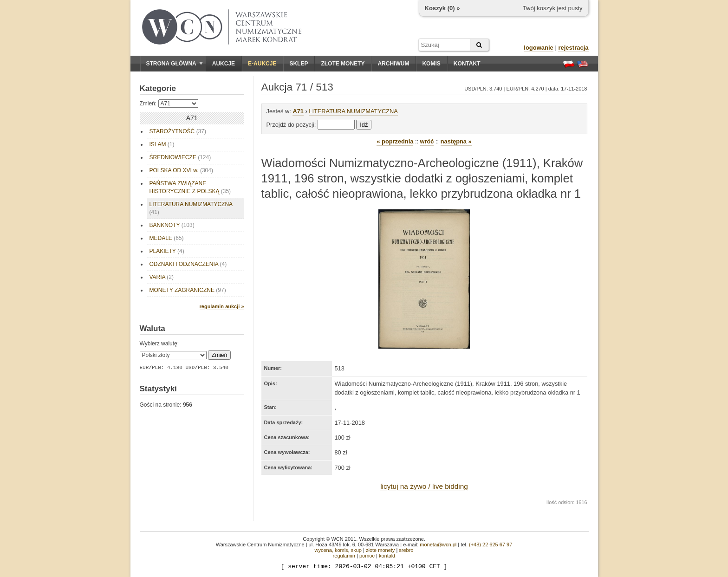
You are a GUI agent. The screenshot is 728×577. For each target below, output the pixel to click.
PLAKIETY (167, 251)
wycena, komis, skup (338, 550)
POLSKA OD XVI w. (181, 170)
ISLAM (162, 144)
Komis (431, 64)
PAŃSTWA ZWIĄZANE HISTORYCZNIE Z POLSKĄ (190, 187)
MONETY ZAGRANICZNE (188, 290)
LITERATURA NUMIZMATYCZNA (191, 208)
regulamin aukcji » (222, 306)
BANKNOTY (172, 225)
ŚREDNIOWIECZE (180, 157)
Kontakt (467, 64)
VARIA (162, 277)
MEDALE (167, 238)
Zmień (219, 355)
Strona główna (175, 64)
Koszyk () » (442, 8)
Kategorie (158, 88)
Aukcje (224, 64)
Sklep (299, 64)
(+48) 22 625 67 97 (491, 545)
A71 (298, 111)
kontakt (387, 556)
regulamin (344, 556)
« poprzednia (395, 141)
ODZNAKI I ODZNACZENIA (188, 264)
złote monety (380, 550)
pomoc (367, 556)
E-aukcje (262, 64)
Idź (364, 125)
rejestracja (573, 48)
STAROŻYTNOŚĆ (178, 131)
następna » (456, 141)
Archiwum (393, 64)
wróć (427, 141)
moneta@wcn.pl (438, 545)
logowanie (539, 48)
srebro (406, 550)
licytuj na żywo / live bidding (424, 486)
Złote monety (343, 64)
